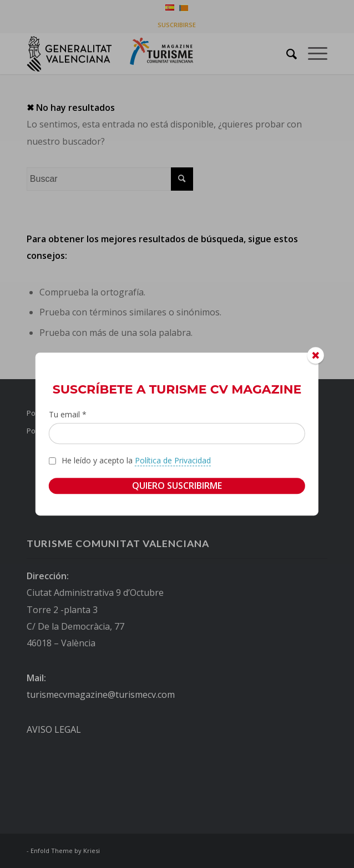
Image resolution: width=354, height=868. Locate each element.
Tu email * (68, 414)
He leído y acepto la (136, 461)
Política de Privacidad (173, 460)
